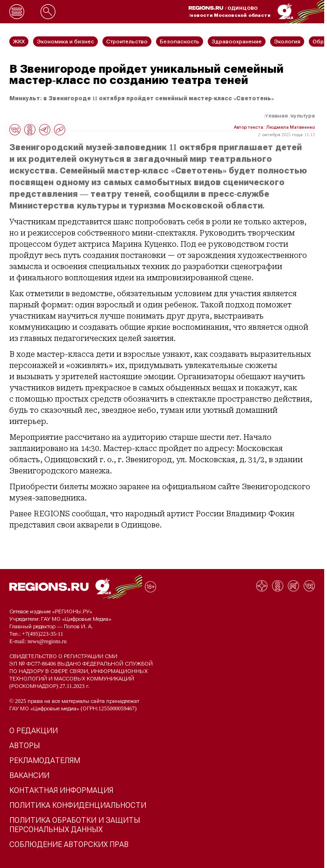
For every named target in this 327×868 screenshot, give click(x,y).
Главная (277, 116)
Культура (303, 116)
